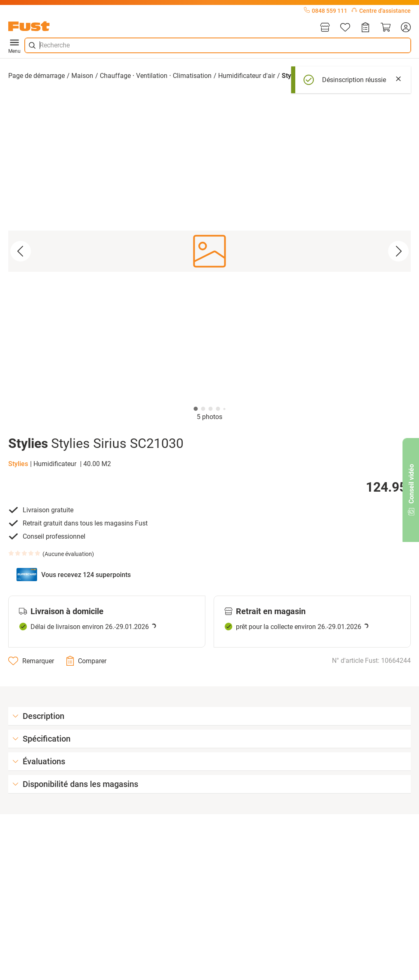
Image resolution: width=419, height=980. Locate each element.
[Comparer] (86, 661)
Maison (82, 76)
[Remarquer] (31, 661)
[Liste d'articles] (345, 28)
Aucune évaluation (68, 554)
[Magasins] (325, 28)
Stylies (18, 464)
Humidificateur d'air (247, 76)
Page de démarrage (36, 76)
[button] (209, 251)
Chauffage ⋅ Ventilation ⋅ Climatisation (156, 76)
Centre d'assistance (381, 11)
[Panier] (386, 28)
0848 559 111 (326, 11)
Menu (14, 45)
